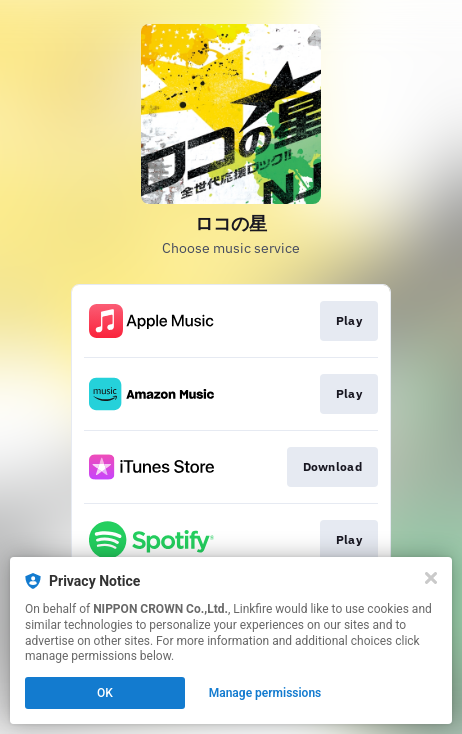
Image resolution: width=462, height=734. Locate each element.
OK (105, 693)
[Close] (431, 578)
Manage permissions (265, 693)
